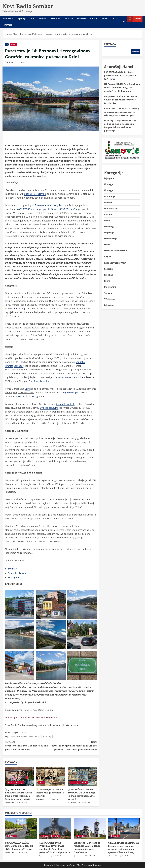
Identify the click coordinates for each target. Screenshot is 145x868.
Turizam (108, 293)
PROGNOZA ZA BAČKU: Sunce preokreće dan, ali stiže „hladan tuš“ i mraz (120, 76)
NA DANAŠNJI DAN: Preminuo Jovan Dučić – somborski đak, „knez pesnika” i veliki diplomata (122, 88)
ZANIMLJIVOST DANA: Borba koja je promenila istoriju (50, 793)
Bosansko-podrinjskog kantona (51, 205)
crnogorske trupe (69, 392)
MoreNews (82, 865)
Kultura (94, 19)
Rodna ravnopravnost (115, 263)
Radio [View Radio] (134, 19)
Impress (8, 25)
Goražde (38, 736)
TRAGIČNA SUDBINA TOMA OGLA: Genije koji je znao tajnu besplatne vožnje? (81, 794)
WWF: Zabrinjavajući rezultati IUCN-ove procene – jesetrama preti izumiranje (74, 745)
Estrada (69, 19)
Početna (7, 19)
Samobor (19, 366)
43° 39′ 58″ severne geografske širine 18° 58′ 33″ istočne (48, 209)
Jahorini (17, 309)
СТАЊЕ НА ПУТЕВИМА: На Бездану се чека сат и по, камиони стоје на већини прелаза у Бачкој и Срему (122, 112)
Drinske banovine (49, 408)
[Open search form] (124, 22)
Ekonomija (56, 19)
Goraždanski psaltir (39, 381)
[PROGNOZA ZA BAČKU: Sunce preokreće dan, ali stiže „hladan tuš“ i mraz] (21, 829)
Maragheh (13, 577)
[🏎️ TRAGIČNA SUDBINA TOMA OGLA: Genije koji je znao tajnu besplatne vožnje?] (82, 777)
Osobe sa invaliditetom (116, 251)
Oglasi (115, 19)
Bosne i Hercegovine (35, 194)
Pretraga (110, 44)
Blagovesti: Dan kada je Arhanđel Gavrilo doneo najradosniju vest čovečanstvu (121, 100)
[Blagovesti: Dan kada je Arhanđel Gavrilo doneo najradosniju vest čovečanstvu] (90, 829)
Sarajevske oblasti (65, 404)
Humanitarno (111, 208)
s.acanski (11, 62)
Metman (13, 569)
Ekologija (109, 184)
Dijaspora (109, 178)
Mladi (105, 19)
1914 (33, 396)
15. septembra (22, 396)
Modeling (82, 19)
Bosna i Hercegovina (19, 736)
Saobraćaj (109, 269)
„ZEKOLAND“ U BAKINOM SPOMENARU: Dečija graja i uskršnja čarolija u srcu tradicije (18, 794)
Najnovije (21, 19)
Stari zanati (110, 287)
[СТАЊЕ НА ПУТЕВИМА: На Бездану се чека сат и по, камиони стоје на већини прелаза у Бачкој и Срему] (124, 829)
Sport (33, 19)
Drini (27, 389)
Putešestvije (47, 736)
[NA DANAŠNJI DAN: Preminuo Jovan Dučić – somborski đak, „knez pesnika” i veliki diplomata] (55, 829)
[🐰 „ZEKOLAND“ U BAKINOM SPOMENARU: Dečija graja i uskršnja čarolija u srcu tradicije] (19, 777)
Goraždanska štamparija (70, 377)
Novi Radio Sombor (28, 6)
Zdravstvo (109, 305)
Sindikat (43, 19)
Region (108, 257)
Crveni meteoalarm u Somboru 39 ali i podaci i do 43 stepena (28, 745)
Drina (31, 736)
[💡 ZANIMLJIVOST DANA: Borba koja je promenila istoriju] (51, 777)
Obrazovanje (111, 239)
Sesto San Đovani (17, 573)
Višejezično (110, 299)
